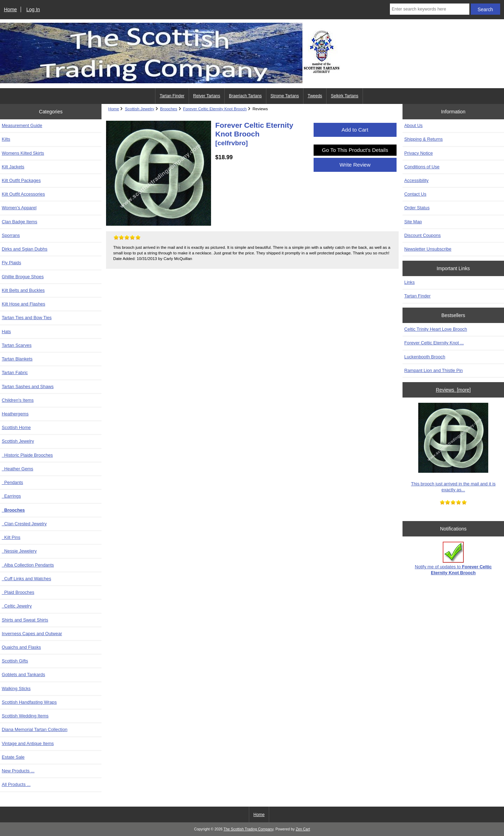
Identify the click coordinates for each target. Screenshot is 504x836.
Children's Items (18, 400)
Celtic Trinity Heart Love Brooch (436, 329)
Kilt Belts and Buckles (23, 290)
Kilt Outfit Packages (21, 180)
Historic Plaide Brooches (27, 455)
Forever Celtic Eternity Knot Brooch (215, 109)
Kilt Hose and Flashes (23, 304)
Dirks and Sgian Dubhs (24, 249)
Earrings (11, 496)
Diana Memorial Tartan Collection (35, 729)
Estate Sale (13, 757)
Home (10, 9)
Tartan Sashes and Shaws (28, 387)
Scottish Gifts (15, 661)
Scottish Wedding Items (25, 716)
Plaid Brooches (18, 592)
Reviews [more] (453, 390)
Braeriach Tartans (245, 96)
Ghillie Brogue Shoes (23, 277)
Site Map (413, 222)
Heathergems (15, 414)
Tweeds (315, 96)
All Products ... (16, 784)
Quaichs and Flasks (21, 647)
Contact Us (415, 194)
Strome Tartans (285, 96)
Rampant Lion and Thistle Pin (433, 370)
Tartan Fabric (15, 373)
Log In (33, 9)
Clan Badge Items (19, 222)
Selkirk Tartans (344, 96)
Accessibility (416, 180)
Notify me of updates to (453, 558)
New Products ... (18, 771)
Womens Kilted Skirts (23, 153)
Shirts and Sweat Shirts (25, 620)
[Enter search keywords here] (430, 9)
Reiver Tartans (207, 96)
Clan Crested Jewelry (24, 524)
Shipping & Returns (423, 139)
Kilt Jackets (13, 167)
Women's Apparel (19, 208)
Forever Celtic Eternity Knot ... (434, 343)
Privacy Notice (418, 153)
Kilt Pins (11, 537)
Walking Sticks (16, 689)
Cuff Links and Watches (26, 579)
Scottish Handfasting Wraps (29, 702)
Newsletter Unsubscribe (428, 249)
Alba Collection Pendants (28, 565)
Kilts (6, 139)
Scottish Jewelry (140, 109)
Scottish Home (16, 427)
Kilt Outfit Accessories (23, 194)
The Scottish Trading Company (249, 829)
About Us (413, 125)
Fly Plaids (11, 263)
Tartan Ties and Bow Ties (27, 318)
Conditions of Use (422, 167)
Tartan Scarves (17, 345)
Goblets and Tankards (23, 675)
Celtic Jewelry (17, 606)
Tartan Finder (172, 96)
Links (409, 282)
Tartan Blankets (17, 359)
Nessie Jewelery (19, 551)
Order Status (417, 208)
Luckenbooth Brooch (425, 357)
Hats (6, 332)
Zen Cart (303, 829)
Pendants (12, 482)
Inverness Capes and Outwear (32, 634)
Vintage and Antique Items (28, 743)
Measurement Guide (22, 125)
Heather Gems (17, 469)
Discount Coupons (422, 235)
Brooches (169, 109)
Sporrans (11, 235)
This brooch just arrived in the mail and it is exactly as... (453, 447)
